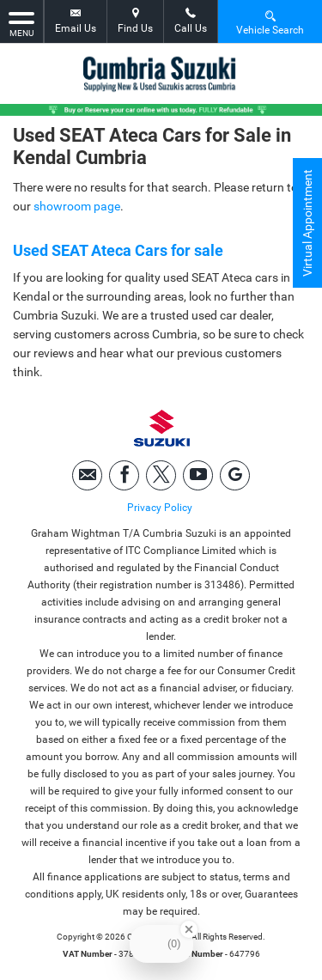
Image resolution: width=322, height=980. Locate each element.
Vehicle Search (270, 22)
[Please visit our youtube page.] (198, 475)
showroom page (77, 206)
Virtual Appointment (307, 223)
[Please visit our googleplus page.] (235, 475)
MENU (21, 23)
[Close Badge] (189, 929)
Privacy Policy (160, 508)
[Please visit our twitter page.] (161, 475)
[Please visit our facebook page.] (124, 475)
